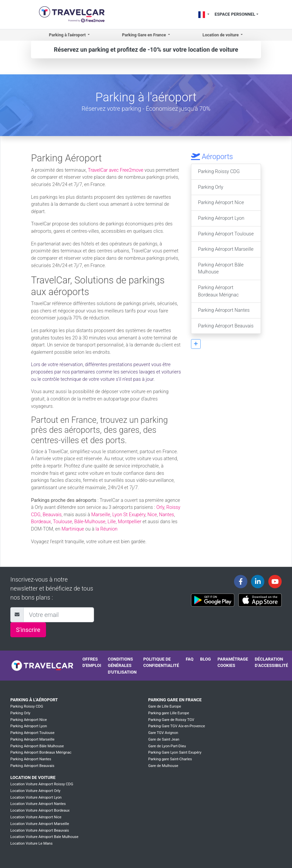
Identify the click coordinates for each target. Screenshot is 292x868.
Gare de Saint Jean (164, 739)
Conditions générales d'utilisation (122, 665)
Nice (152, 515)
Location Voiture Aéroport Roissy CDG (42, 784)
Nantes (166, 515)
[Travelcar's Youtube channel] (275, 582)
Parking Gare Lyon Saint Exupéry (175, 752)
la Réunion (106, 529)
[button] (196, 344)
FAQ (189, 659)
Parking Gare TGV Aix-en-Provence (176, 726)
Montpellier (130, 522)
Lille (112, 522)
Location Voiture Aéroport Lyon (36, 797)
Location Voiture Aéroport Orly (35, 791)
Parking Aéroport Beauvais (226, 326)
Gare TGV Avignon (163, 733)
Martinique (73, 529)
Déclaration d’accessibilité (271, 662)
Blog (205, 659)
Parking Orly (211, 187)
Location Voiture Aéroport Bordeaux (40, 810)
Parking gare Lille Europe (168, 713)
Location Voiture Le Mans (31, 843)
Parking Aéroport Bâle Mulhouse (221, 269)
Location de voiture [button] (221, 35)
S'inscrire (28, 630)
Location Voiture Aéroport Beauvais (40, 830)
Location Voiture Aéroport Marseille (40, 824)
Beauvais (52, 515)
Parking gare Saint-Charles (170, 759)
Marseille (101, 515)
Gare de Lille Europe (164, 706)
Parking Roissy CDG (219, 172)
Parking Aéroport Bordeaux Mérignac (218, 291)
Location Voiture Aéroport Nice (36, 817)
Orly (160, 507)
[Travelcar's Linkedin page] (258, 582)
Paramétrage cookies (233, 662)
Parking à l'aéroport (34, 700)
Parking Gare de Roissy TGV (171, 720)
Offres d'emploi (92, 662)
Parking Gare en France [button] (144, 35)
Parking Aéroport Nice (221, 203)
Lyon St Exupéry (129, 515)
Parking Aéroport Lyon (221, 218)
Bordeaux (41, 522)
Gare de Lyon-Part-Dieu (167, 746)
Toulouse (63, 522)
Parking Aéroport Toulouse (226, 234)
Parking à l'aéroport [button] (68, 35)
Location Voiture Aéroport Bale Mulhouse (44, 837)
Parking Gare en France (175, 700)
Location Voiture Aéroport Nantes (38, 804)
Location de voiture (33, 777)
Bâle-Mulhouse (90, 522)
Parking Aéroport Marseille (226, 249)
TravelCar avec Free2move (116, 170)
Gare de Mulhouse (163, 766)
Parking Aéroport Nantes (224, 310)
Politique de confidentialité (161, 662)
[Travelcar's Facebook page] (241, 582)
